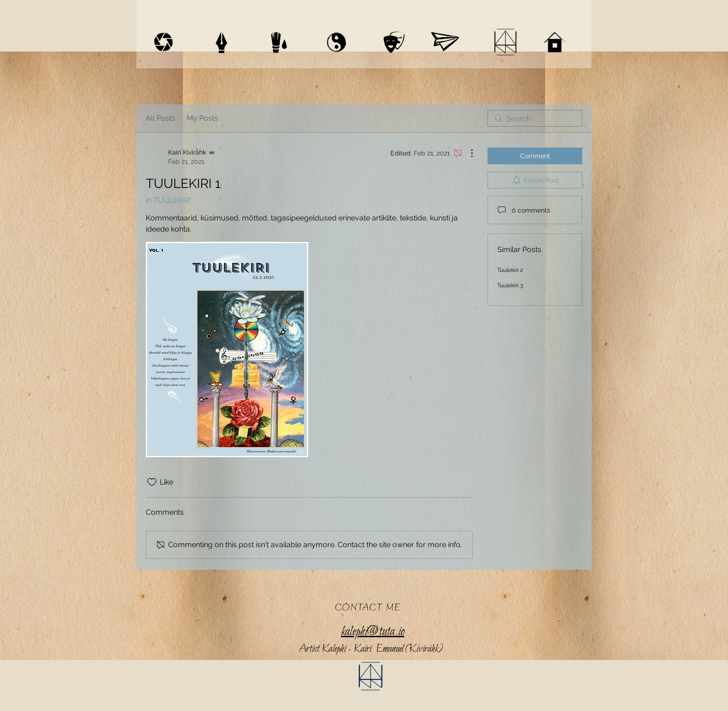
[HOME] (555, 42)
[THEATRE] (394, 42)
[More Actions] (467, 153)
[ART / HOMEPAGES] (279, 42)
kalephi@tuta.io (373, 632)
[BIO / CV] (505, 42)
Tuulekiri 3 (510, 285)
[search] (535, 118)
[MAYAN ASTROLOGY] (337, 42)
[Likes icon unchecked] (152, 482)
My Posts (202, 118)
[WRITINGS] (221, 42)
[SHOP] (445, 42)
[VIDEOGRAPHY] (163, 42)
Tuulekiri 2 (510, 270)
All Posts (161, 118)
